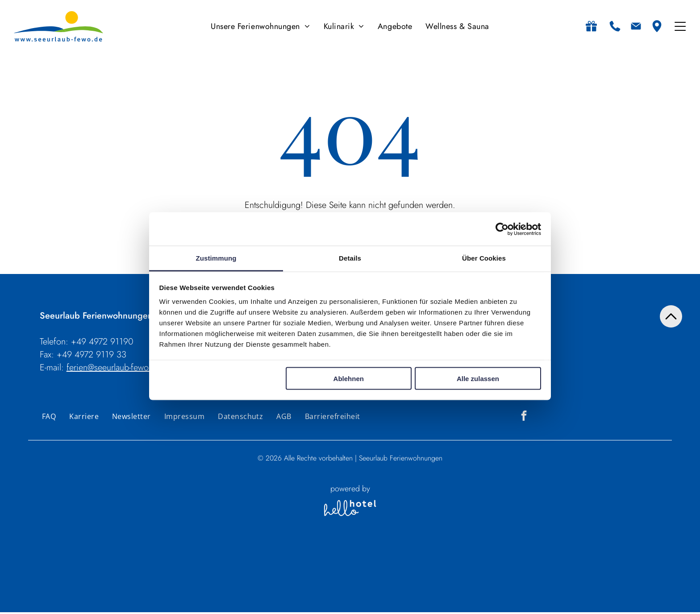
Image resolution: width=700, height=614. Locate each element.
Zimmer (399, 575)
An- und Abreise (213, 575)
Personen (363, 575)
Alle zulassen (478, 379)
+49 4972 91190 (102, 343)
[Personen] (365, 594)
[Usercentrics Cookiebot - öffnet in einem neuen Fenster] (502, 230)
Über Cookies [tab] (484, 259)
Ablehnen (349, 379)
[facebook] (524, 418)
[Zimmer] (403, 594)
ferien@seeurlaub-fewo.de (113, 369)
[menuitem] (260, 27)
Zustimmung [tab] (216, 259)
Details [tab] (350, 259)
